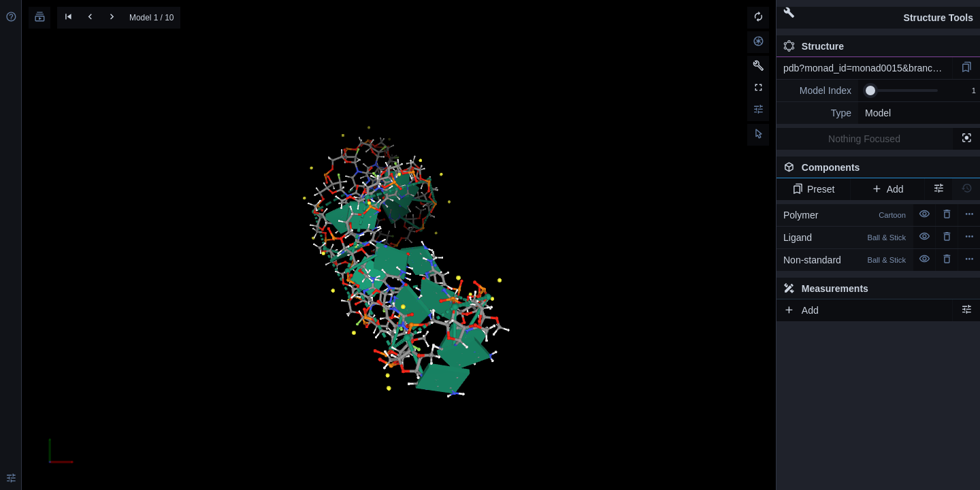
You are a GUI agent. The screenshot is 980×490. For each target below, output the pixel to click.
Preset (814, 189)
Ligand (845, 238)
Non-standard (845, 260)
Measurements (826, 289)
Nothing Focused (864, 139)
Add (887, 189)
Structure (814, 46)
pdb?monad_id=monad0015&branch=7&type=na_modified (868, 68)
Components (875, 170)
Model (878, 113)
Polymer (845, 215)
